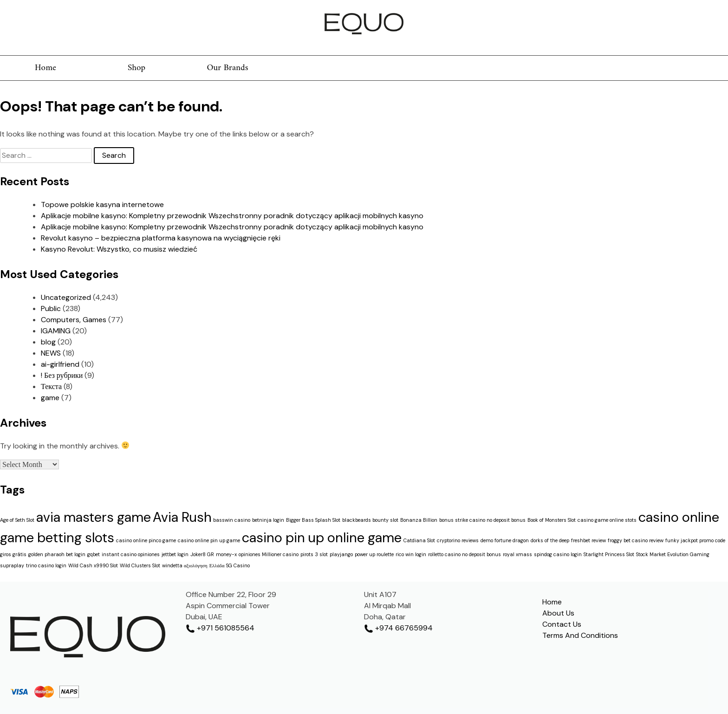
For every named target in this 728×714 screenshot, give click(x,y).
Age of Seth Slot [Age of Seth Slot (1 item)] (17, 520)
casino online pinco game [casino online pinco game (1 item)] (146, 540)
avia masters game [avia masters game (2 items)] (94, 517)
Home (45, 68)
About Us (558, 613)
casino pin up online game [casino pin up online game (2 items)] (322, 538)
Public (51, 308)
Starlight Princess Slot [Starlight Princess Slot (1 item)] (609, 554)
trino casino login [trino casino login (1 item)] (46, 565)
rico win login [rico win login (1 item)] (411, 554)
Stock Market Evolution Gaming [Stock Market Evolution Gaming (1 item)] (673, 554)
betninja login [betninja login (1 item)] (268, 520)
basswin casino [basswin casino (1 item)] (232, 520)
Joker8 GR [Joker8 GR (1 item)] (202, 554)
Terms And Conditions (580, 635)
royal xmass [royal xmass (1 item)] (517, 554)
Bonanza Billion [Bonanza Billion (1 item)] (419, 520)
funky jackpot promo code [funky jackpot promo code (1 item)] (695, 540)
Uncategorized (66, 297)
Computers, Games (74, 320)
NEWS (51, 353)
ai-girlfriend (60, 364)
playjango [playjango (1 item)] (341, 554)
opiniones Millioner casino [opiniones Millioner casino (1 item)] (269, 554)
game (50, 398)
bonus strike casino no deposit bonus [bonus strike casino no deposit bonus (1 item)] (482, 520)
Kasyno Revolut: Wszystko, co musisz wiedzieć (119, 249)
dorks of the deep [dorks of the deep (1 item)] (550, 540)
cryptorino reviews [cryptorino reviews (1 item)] (458, 540)
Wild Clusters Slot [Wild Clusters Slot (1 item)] (140, 565)
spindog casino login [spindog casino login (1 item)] (558, 554)
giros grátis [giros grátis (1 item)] (13, 554)
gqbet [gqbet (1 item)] (94, 554)
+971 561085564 (220, 628)
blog (48, 342)
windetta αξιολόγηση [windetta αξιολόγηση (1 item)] (185, 565)
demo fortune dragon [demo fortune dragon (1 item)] (505, 540)
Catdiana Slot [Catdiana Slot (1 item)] (419, 540)
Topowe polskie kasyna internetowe (102, 204)
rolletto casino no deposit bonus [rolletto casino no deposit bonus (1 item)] (465, 554)
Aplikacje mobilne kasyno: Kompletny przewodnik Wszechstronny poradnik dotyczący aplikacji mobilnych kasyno (232, 216)
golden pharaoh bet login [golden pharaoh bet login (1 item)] (57, 554)
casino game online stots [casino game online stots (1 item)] (607, 520)
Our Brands (227, 68)
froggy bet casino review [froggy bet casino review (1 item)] (636, 540)
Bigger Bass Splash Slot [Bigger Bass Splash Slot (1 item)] (313, 520)
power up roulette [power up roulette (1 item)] (374, 554)
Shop (136, 68)
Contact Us (562, 624)
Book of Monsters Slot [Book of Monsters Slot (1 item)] (552, 520)
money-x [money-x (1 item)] (226, 554)
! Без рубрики (62, 375)
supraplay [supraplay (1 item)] (12, 565)
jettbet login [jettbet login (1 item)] (175, 554)
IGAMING (56, 331)
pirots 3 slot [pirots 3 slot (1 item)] (314, 554)
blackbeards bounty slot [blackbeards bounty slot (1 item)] (370, 520)
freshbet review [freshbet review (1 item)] (588, 540)
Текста (51, 386)
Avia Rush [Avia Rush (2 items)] (182, 517)
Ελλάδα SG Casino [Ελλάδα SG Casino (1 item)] (230, 565)
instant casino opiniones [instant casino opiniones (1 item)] (131, 554)
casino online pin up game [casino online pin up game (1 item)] (209, 540)
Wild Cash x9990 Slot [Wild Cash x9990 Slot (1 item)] (93, 565)
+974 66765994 (398, 628)
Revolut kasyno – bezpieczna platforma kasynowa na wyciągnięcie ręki (161, 238)
